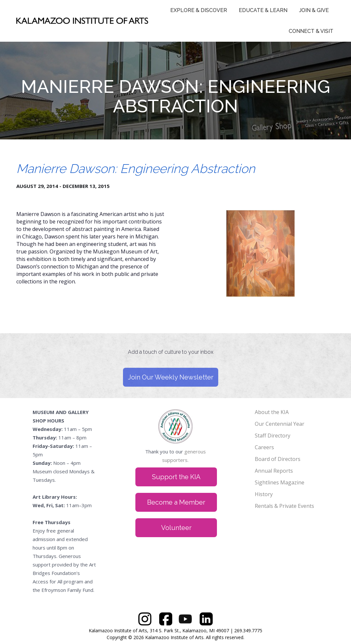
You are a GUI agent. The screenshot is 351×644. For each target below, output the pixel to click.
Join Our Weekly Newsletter (171, 377)
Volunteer (176, 528)
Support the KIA (176, 477)
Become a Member (176, 502)
